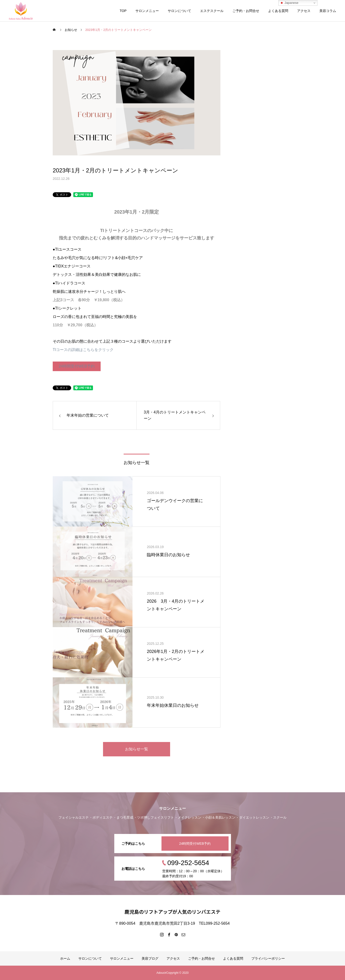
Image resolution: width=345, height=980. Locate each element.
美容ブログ (150, 958)
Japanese (289, 3)
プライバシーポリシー (268, 958)
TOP (123, 11)
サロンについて (179, 11)
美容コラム (328, 11)
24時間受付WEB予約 (77, 366)
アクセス (304, 11)
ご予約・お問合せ (246, 11)
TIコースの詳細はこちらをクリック (83, 350)
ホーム (65, 958)
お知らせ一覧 (137, 749)
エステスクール (212, 11)
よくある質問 (278, 11)
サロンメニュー (147, 11)
